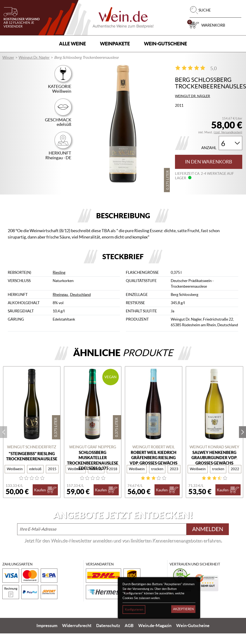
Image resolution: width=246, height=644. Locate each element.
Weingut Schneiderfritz (32, 447)
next (242, 432)
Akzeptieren (183, 609)
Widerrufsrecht (77, 626)
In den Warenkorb (209, 162)
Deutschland (80, 294)
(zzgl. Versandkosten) (228, 132)
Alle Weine (72, 44)
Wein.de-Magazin (155, 626)
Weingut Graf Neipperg (93, 447)
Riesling (59, 272)
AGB (129, 626)
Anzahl (209, 148)
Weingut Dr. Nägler (34, 57)
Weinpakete (115, 44)
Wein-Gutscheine (165, 44)
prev (4, 432)
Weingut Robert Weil (154, 447)
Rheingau (61, 294)
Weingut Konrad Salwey (214, 447)
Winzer (8, 57)
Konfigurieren (134, 610)
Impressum (47, 626)
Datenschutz (108, 626)
